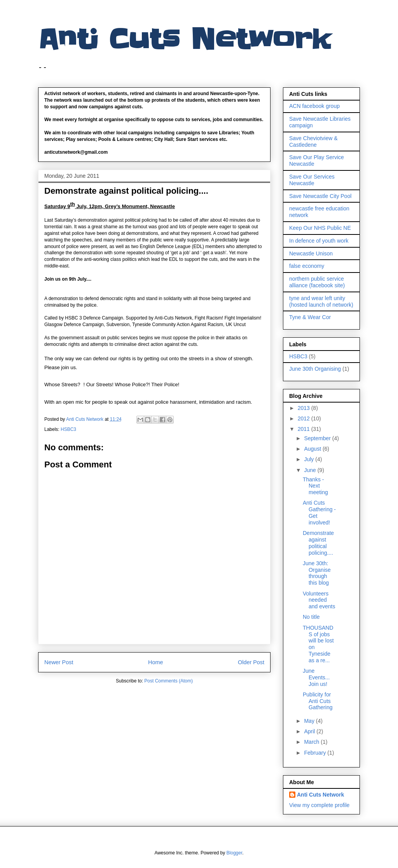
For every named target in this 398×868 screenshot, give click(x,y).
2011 (305, 429)
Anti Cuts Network (184, 40)
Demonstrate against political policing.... (318, 543)
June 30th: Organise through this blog (317, 573)
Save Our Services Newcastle (312, 180)
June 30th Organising (315, 369)
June (311, 470)
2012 (305, 418)
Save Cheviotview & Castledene (313, 141)
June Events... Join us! (316, 677)
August (313, 449)
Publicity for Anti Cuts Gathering (318, 701)
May (310, 721)
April (310, 731)
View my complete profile (319, 805)
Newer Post (59, 662)
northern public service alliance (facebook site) (317, 282)
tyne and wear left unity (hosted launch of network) (321, 301)
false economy (307, 266)
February (316, 753)
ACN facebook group (314, 106)
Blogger (235, 853)
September (318, 438)
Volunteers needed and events (319, 600)
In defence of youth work (319, 241)
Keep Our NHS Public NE (320, 228)
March (312, 742)
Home (155, 662)
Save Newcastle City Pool (320, 196)
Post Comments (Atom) (168, 681)
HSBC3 (68, 429)
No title (311, 617)
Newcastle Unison (311, 253)
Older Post (251, 662)
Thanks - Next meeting (315, 486)
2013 (305, 408)
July (310, 459)
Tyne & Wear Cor (310, 317)
